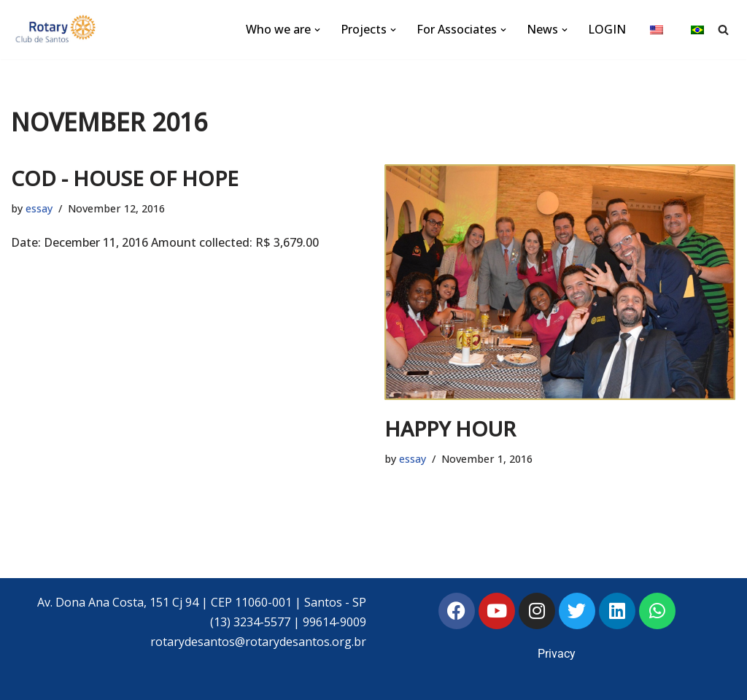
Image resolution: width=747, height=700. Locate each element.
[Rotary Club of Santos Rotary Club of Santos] (55, 30)
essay (39, 208)
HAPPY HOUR (450, 428)
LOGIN (607, 29)
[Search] (723, 30)
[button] (317, 30)
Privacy (557, 654)
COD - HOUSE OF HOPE (125, 178)
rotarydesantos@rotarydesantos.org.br (258, 642)
